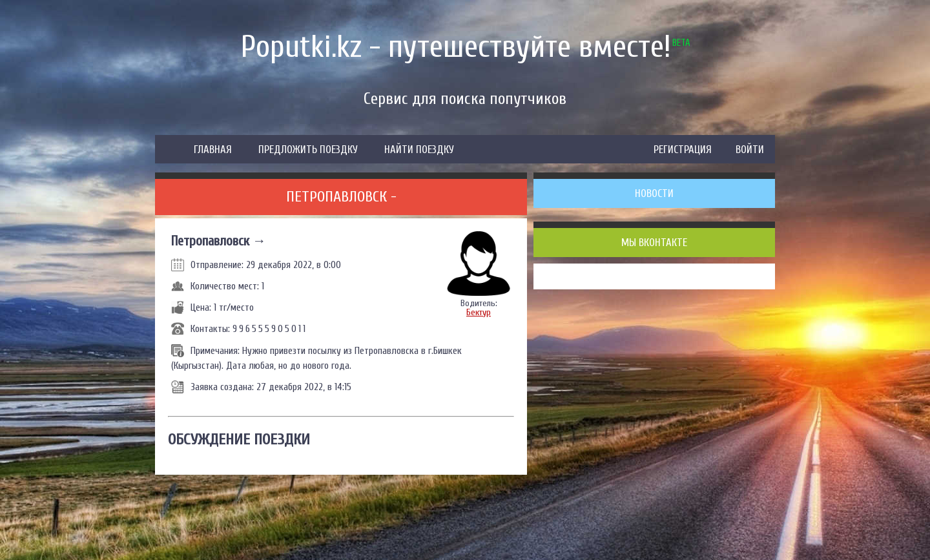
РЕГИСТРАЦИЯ (683, 150)
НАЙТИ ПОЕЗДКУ (419, 150)
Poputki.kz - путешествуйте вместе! (456, 47)
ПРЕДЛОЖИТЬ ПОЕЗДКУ (308, 150)
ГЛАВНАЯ (213, 150)
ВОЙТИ (750, 150)
